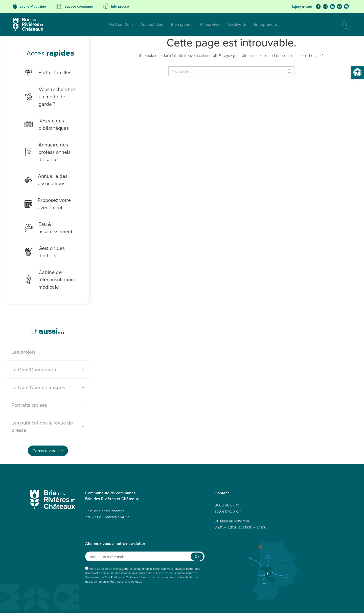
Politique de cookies (156, 604)
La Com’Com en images (38, 367)
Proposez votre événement (42, 196)
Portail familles (43, 72)
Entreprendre (221, 24)
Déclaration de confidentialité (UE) (272, 604)
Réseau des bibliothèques (41, 117)
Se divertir (193, 24)
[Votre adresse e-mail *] (145, 536)
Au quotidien (107, 24)
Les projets (24, 331)
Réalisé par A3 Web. (218, 595)
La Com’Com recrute (35, 349)
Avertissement (306, 604)
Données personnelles (79, 604)
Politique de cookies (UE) (230, 604)
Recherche (343, 24)
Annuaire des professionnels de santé (46, 145)
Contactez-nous (46, 430)
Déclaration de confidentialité (191, 604)
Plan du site (54, 604)
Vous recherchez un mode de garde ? (48, 93)
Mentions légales (128, 604)
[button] (357, 72)
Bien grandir (137, 24)
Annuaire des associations (41, 172)
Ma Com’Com (76, 24)
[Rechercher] (231, 71)
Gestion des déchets (49, 235)
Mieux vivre (166, 24)
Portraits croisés (29, 384)
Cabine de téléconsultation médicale (44, 259)
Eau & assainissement (50, 217)
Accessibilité (105, 604)
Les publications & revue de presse (42, 406)
